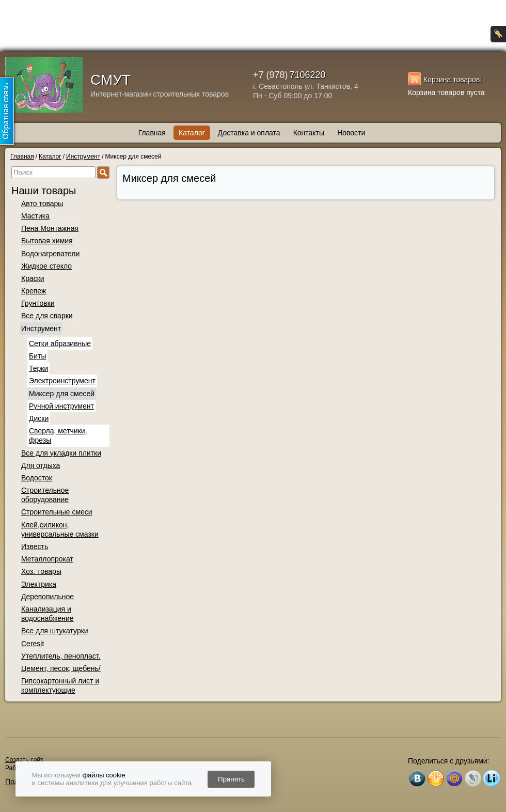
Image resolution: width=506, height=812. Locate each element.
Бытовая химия (47, 241)
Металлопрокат (47, 559)
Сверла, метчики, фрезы (58, 435)
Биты (37, 356)
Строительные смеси (57, 512)
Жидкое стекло (46, 266)
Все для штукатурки (55, 631)
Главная (152, 133)
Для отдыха (41, 465)
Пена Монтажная (50, 228)
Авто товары (42, 204)
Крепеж (34, 291)
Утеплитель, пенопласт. (61, 656)
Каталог (192, 133)
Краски (33, 278)
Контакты (309, 133)
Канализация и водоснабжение (48, 614)
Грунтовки (38, 303)
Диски (39, 418)
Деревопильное (48, 597)
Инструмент (41, 329)
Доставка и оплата (249, 133)
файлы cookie (104, 775)
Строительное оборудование (45, 495)
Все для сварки (47, 316)
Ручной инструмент (61, 406)
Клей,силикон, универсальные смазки (60, 529)
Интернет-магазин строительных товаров (160, 94)
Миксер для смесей (62, 394)
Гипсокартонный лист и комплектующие (60, 685)
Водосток (37, 478)
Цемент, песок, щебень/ (61, 668)
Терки (38, 368)
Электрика (39, 584)
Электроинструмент (62, 381)
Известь (35, 546)
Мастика (35, 216)
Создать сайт (24, 760)
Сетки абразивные (60, 343)
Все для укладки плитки (61, 453)
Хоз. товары (41, 571)
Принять (231, 779)
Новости (351, 133)
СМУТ (110, 80)
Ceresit (33, 644)
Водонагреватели (50, 254)
